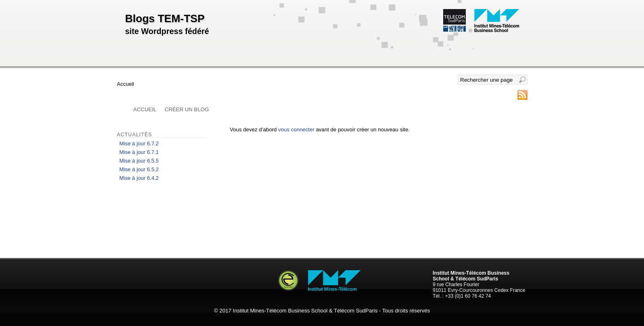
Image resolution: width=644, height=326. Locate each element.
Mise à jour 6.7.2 (139, 143)
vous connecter (296, 130)
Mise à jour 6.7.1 (139, 152)
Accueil (145, 109)
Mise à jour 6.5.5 (139, 161)
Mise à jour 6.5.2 (139, 169)
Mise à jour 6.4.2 (139, 178)
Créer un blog (187, 109)
